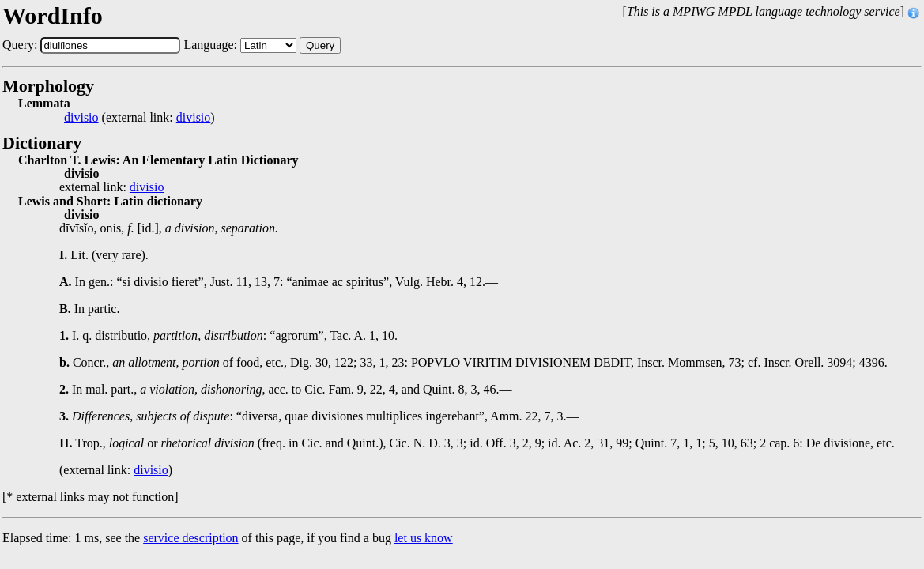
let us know (424, 538)
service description (190, 538)
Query (320, 45)
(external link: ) (140, 118)
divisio (81, 118)
